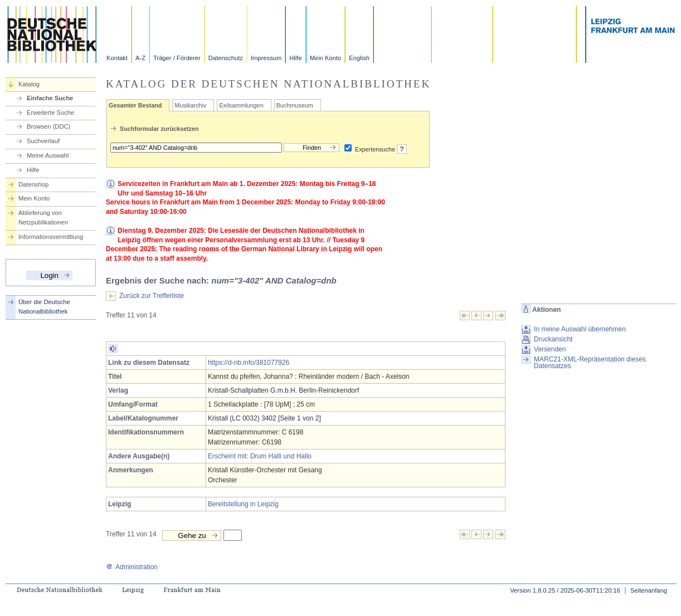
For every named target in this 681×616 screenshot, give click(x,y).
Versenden (550, 349)
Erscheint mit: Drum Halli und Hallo (260, 456)
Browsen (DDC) (48, 126)
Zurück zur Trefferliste (152, 296)
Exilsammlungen (241, 105)
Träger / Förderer (177, 58)
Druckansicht (553, 339)
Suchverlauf (43, 141)
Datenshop (33, 184)
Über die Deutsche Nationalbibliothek (44, 307)
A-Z (140, 58)
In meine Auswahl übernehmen (580, 329)
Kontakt (117, 58)
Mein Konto (326, 58)
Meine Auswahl (48, 155)
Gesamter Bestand (135, 105)
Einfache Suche (50, 98)
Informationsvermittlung (51, 237)
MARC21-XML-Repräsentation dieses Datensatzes (590, 363)
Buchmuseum (295, 105)
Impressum (266, 58)
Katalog (29, 84)
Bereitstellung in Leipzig (243, 504)
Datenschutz (226, 58)
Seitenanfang (649, 590)
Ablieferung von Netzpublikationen (43, 217)
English (359, 58)
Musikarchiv (190, 105)
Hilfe (295, 58)
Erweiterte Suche (50, 113)
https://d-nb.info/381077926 (249, 363)
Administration (132, 567)
